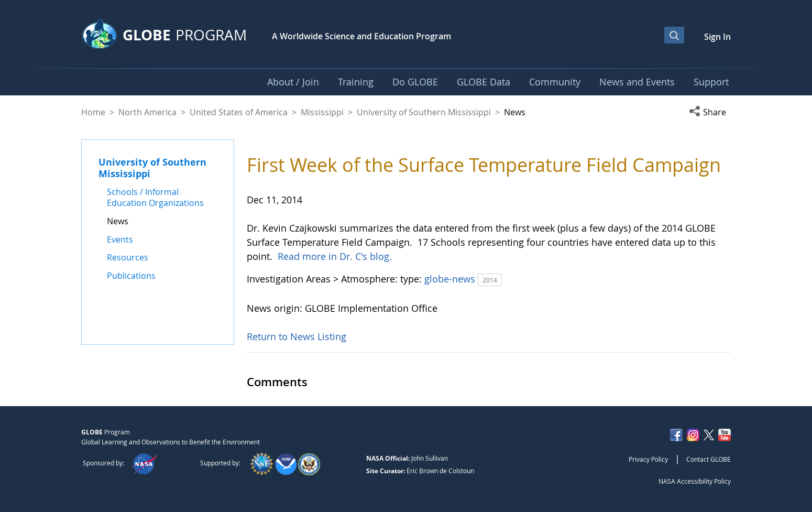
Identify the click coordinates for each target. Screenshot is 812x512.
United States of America (239, 112)
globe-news (451, 279)
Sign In (717, 37)
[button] (710, 112)
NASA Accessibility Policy (695, 481)
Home (93, 112)
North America (147, 112)
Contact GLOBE (709, 459)
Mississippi (322, 112)
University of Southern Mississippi (424, 112)
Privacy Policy (648, 459)
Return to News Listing (297, 336)
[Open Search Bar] (674, 35)
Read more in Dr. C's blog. (335, 256)
